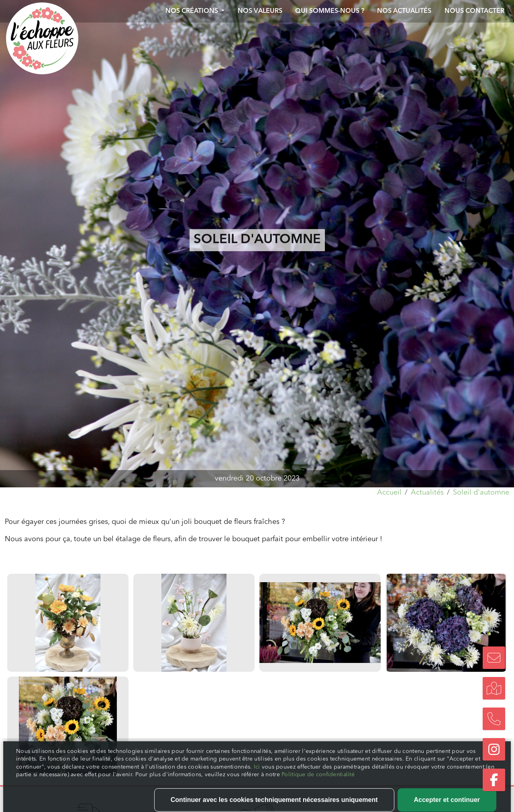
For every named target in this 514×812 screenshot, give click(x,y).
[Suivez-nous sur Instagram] (494, 749)
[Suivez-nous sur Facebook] (494, 780)
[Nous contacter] (494, 658)
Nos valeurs (260, 11)
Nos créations (193, 11)
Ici (258, 798)
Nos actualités (404, 11)
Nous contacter (474, 11)
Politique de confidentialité (318, 806)
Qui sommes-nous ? (330, 11)
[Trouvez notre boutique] (494, 688)
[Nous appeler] (494, 719)
